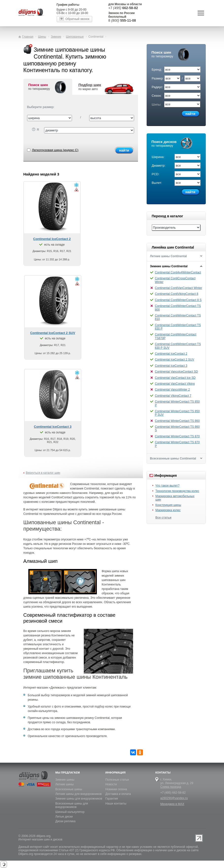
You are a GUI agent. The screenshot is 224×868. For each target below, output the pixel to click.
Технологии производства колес (177, 491)
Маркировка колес (168, 510)
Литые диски (64, 817)
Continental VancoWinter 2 (172, 390)
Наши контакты (116, 804)
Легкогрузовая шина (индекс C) (53, 150)
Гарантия (112, 799)
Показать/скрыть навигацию (201, 13)
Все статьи (164, 518)
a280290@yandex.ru (174, 798)
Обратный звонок (78, 19)
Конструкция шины (168, 505)
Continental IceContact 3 (171, 366)
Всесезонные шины (69, 789)
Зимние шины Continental (169, 266)
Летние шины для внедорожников (79, 794)
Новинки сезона (116, 789)
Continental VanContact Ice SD (175, 378)
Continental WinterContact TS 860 (177, 421)
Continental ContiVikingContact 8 (177, 294)
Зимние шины (65, 780)
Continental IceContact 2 (171, 354)
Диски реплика (66, 821)
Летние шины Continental (169, 256)
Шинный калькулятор (70, 812)
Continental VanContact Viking (175, 384)
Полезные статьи (117, 780)
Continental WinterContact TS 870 (177, 436)
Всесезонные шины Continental (173, 458)
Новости (111, 784)
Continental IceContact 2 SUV (175, 360)
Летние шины (65, 784)
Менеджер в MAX (172, 804)
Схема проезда (171, 787)
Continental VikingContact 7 (173, 396)
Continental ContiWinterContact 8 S (178, 300)
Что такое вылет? (168, 486)
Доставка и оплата (118, 794)
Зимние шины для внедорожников (79, 799)
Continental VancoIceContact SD (177, 372)
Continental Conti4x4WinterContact (178, 272)
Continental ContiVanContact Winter (179, 288)
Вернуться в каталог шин (43, 473)
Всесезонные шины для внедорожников (72, 805)
